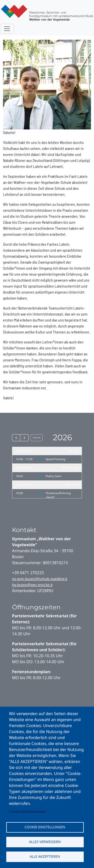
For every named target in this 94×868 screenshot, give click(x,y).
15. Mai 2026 (24, 451)
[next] (24, 438)
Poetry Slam (54, 476)
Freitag (73, 451)
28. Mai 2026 (24, 468)
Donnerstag (70, 468)
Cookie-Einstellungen (45, 827)
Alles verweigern (45, 842)
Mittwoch (72, 485)
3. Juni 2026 (24, 485)
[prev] (16, 438)
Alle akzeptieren (45, 856)
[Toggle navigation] (7, 29)
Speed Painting (56, 459)
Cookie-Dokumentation (28, 812)
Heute (37, 437)
